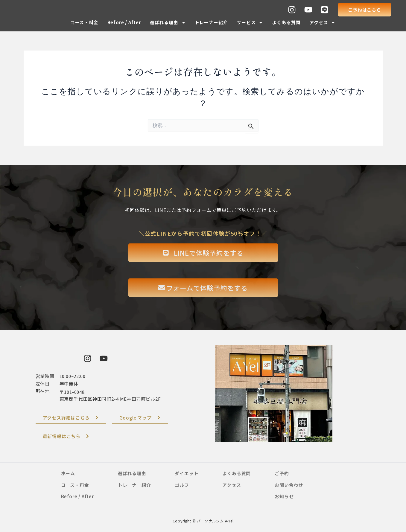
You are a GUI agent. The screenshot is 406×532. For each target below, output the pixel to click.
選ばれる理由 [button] (168, 23)
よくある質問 (286, 22)
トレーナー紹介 (211, 22)
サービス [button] (250, 23)
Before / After (124, 22)
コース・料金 (84, 22)
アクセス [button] (322, 23)
